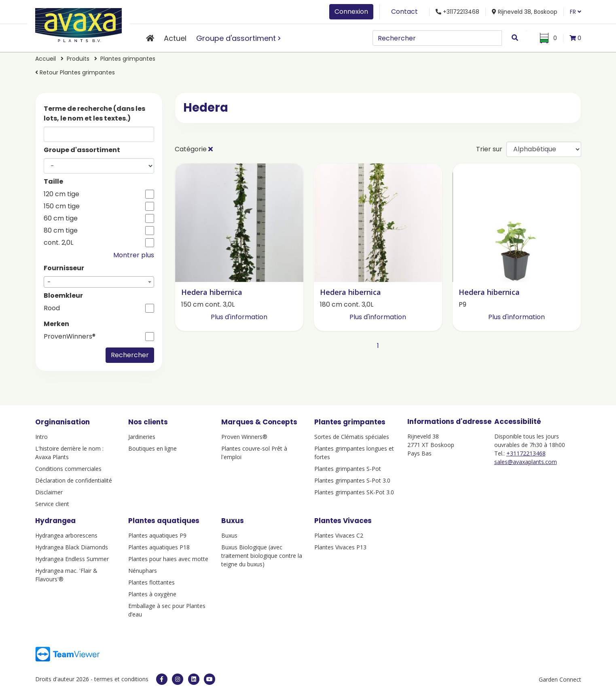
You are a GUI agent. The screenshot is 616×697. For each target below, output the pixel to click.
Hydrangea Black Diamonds (72, 547)
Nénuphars (143, 571)
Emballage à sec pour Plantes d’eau (167, 610)
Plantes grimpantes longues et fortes (354, 453)
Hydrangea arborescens (66, 535)
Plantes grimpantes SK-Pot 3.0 (354, 492)
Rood (52, 308)
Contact (404, 12)
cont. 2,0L (58, 243)
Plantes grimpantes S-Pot (348, 469)
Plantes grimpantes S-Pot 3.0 (352, 480)
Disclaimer (49, 492)
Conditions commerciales (68, 469)
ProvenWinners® (70, 337)
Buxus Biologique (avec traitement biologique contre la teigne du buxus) (262, 556)
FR (576, 12)
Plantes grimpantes (128, 59)
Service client (52, 504)
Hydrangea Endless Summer (72, 559)
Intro (41, 437)
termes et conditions (121, 679)
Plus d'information (239, 317)
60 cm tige (61, 218)
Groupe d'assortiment (236, 38)
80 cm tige (61, 231)
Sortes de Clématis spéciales (352, 437)
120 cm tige (61, 194)
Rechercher (130, 355)
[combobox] (99, 282)
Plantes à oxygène (152, 594)
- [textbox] (49, 282)
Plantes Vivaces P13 (340, 547)
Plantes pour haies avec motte (168, 559)
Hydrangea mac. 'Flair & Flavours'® (66, 575)
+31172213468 (526, 453)
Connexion (351, 12)
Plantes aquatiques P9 (157, 535)
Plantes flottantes (151, 582)
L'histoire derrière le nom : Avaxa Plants (69, 453)
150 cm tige (62, 206)
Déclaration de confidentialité (74, 480)
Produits (79, 59)
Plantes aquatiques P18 (159, 547)
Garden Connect (560, 679)
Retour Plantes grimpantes (75, 72)
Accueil (46, 59)
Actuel (175, 38)
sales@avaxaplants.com (526, 462)
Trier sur (489, 149)
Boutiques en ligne (152, 448)
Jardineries (142, 437)
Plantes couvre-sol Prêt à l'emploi (254, 453)
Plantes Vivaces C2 (339, 535)
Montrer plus (134, 255)
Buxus (229, 535)
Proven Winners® (244, 437)
